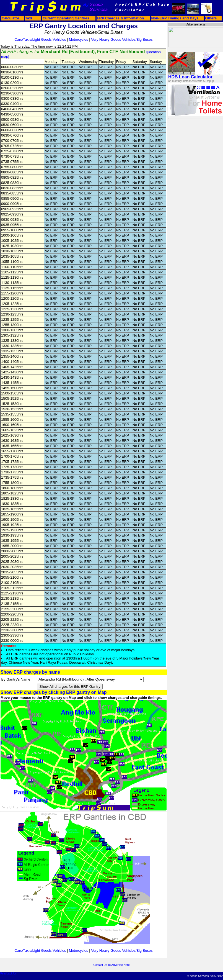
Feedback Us (8, 973)
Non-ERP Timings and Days (175, 18)
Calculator (11, 18)
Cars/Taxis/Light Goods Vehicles (40, 39)
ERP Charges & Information (120, 18)
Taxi (29, 18)
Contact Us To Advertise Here (112, 965)
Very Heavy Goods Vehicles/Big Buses (122, 39)
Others (211, 18)
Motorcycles (78, 39)
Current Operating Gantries (66, 18)
